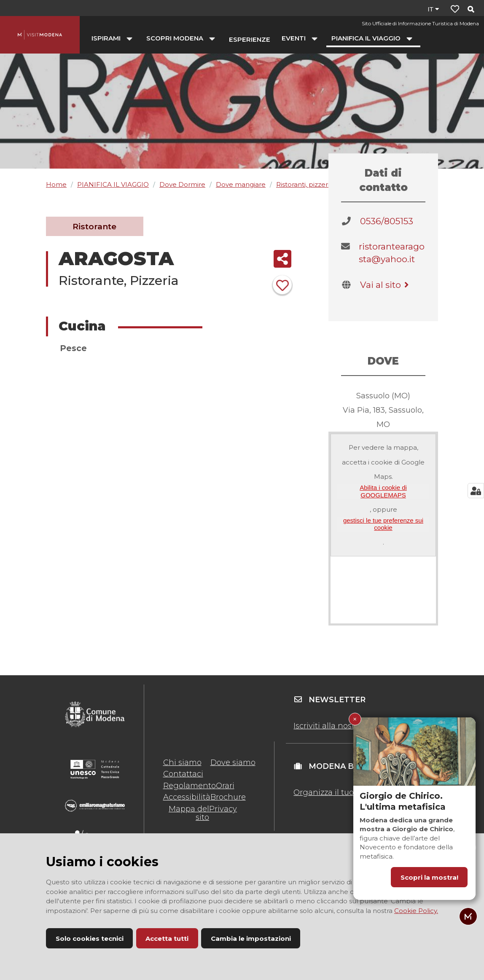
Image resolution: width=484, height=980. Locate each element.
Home (56, 184)
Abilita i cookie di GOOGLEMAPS (383, 491)
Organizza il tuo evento (338, 792)
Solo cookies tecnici (90, 938)
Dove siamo (233, 763)
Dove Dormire (182, 184)
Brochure (228, 797)
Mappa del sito (189, 813)
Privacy (223, 809)
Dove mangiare (241, 184)
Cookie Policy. (416, 911)
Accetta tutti (167, 938)
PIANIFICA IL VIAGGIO (113, 184)
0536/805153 (387, 221)
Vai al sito (386, 285)
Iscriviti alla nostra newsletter (349, 726)
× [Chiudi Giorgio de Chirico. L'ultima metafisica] (355, 719)
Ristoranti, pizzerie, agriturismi (323, 184)
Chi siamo (182, 763)
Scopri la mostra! (429, 877)
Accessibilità (187, 797)
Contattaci (183, 774)
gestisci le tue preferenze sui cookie (383, 524)
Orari (225, 786)
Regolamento (190, 786)
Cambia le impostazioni (251, 938)
